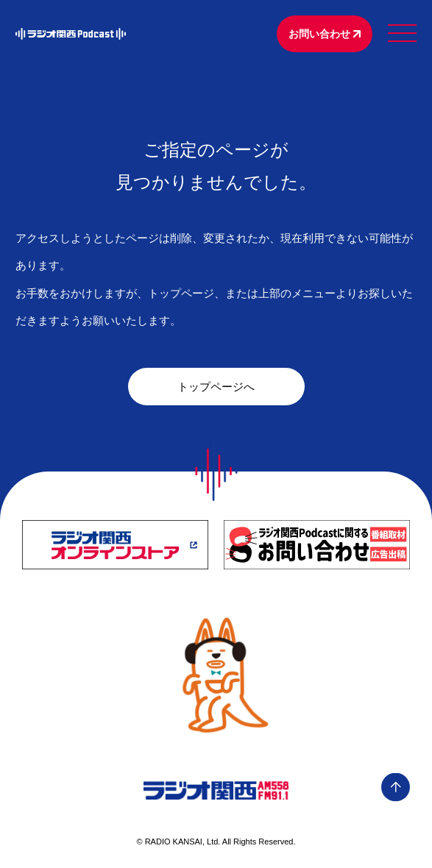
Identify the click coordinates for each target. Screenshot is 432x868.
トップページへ (216, 387)
